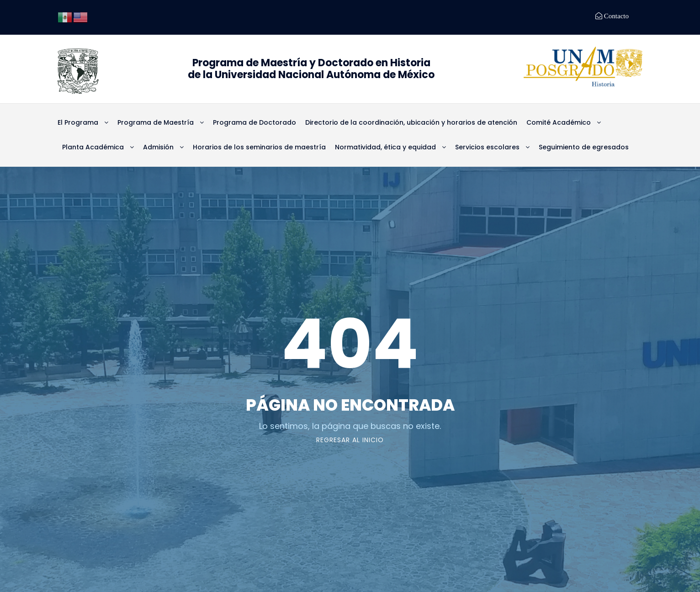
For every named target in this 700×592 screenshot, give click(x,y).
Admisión (158, 147)
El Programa (78, 122)
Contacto (615, 16)
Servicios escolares (487, 147)
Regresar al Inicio (350, 440)
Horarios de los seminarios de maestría (259, 147)
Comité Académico (559, 122)
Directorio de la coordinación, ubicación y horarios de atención (411, 122)
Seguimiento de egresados (584, 147)
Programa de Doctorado (255, 122)
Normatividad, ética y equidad (385, 147)
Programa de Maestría (156, 122)
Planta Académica (93, 147)
